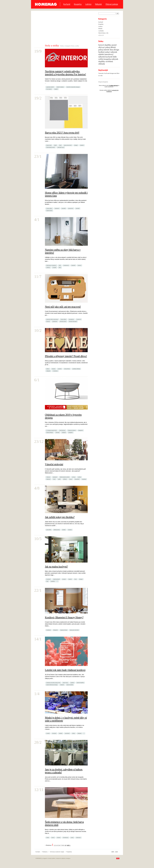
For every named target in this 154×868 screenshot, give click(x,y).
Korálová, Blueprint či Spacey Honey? (64, 617)
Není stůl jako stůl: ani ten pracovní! (63, 307)
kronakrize (71, 319)
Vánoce (48, 477)
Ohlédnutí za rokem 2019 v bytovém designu (63, 416)
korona (48, 321)
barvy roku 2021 (68, 145)
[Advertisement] (62, 28)
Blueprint (56, 630)
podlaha (53, 581)
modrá (48, 733)
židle (115, 57)
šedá (55, 145)
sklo (60, 268)
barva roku (49, 145)
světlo (101, 59)
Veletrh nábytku (60, 87)
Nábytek (98, 4)
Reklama (45, 852)
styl (47, 581)
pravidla (64, 208)
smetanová (66, 265)
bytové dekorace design (52, 685)
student (70, 530)
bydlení (82, 145)
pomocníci (71, 208)
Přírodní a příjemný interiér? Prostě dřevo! (66, 356)
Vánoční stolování (54, 464)
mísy (54, 479)
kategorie (81, 430)
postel (114, 45)
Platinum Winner (72, 430)
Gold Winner (62, 430)
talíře (59, 479)
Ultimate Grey (61, 147)
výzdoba (84, 479)
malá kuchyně (56, 579)
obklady (102, 64)
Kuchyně (67, 4)
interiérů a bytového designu (73, 87)
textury (80, 265)
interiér (54, 369)
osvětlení (109, 61)
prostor (64, 579)
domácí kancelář (73, 321)
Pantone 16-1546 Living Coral (53, 683)
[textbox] (107, 13)
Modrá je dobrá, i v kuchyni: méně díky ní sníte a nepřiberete (66, 719)
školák (64, 530)
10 (65, 845)
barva (53, 838)
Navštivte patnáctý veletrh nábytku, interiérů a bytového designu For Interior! (65, 73)
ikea (112, 50)
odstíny (48, 268)
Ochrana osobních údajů (57, 852)
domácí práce (63, 321)
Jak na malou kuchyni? (56, 567)
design (76, 145)
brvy (76, 579)
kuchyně (48, 579)
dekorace (78, 838)
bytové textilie (70, 685)
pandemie (55, 321)
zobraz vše (101, 35)
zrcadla (54, 268)
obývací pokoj (104, 47)
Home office (49, 208)
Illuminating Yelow (51, 147)
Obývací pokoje (112, 4)
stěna (74, 733)
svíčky (79, 477)
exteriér (60, 369)
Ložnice (88, 4)
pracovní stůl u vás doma (52, 319)
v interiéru (55, 371)
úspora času (49, 211)
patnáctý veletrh (50, 87)
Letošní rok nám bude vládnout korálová (65, 670)
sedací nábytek (111, 52)
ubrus (71, 479)
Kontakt (38, 852)
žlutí (60, 145)
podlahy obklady (76, 369)
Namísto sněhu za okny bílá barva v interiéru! (63, 251)
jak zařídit (49, 530)
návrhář (57, 433)
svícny (74, 477)
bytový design (50, 433)
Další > (69, 845)
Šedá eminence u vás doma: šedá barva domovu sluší (64, 823)
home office (63, 319)
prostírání (77, 479)
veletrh (56, 89)
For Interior (49, 89)
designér (71, 433)
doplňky (102, 61)
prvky (72, 838)
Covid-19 (79, 319)
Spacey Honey (64, 630)
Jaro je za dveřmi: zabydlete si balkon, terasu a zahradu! (64, 771)
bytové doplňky (80, 683)
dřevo (48, 369)
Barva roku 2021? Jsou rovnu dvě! (62, 133)
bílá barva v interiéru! (51, 265)
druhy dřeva (67, 369)
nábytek (48, 371)
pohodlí (78, 208)
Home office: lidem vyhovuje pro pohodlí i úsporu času (66, 194)
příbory (65, 479)
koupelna (107, 59)
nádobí (61, 733)
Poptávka (69, 852)
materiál (73, 265)
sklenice (48, 479)
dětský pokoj (57, 530)
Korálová (49, 630)
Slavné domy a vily (103, 33)
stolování (55, 477)
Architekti (101, 31)
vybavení (57, 208)
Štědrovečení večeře (65, 477)
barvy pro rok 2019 (74, 630)
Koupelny (78, 4)
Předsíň (100, 29)
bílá (60, 265)
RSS (118, 858)
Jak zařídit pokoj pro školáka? (60, 517)
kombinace (66, 838)
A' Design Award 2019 (52, 430)
